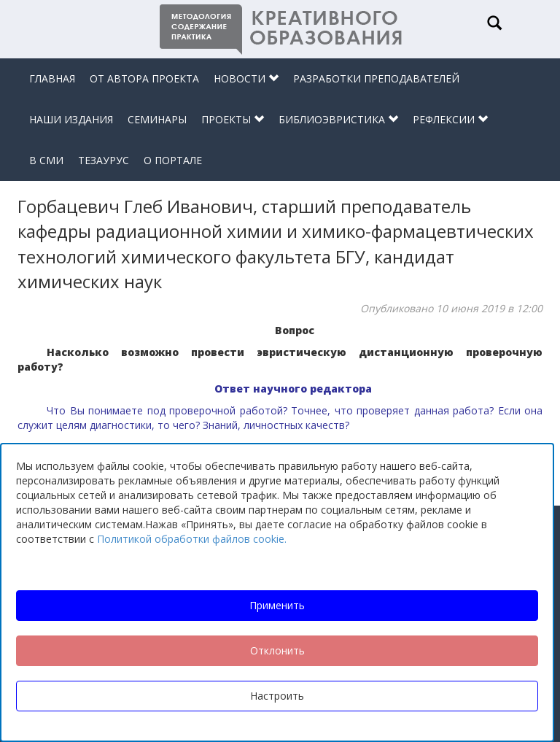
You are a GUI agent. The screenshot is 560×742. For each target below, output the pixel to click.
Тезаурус (104, 160)
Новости (246, 78)
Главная (52, 78)
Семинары (157, 119)
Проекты (233, 119)
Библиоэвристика (338, 119)
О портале (173, 160)
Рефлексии (450, 119)
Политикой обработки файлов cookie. (192, 539)
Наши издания (71, 119)
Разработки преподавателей (376, 78)
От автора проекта (144, 78)
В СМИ (46, 160)
